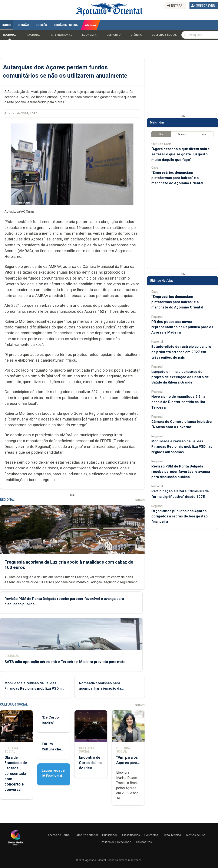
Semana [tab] (182, 134)
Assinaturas (144, 842)
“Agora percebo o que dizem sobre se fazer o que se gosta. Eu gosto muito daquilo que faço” (181, 154)
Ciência (136, 35)
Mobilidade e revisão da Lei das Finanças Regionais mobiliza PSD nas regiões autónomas (35, 688)
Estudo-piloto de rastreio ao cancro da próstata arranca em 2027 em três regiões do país (181, 352)
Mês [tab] (204, 134)
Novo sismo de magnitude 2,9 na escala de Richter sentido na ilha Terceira (178, 402)
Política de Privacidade (116, 842)
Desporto (114, 35)
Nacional (33, 35)
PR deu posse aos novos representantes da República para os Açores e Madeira (182, 327)
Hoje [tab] (161, 134)
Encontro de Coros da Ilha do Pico (90, 763)
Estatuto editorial (86, 835)
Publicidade (110, 835)
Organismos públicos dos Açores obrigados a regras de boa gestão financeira (179, 516)
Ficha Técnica (172, 835)
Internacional (61, 35)
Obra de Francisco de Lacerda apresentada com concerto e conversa (16, 774)
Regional (10, 35)
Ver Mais (140, 500)
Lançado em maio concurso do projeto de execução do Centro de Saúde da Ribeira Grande (180, 377)
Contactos (151, 835)
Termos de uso (195, 835)
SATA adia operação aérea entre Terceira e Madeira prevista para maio (65, 662)
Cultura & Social (164, 35)
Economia (89, 35)
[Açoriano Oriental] (15, 846)
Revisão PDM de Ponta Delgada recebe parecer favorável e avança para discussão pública (181, 472)
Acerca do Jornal (59, 835)
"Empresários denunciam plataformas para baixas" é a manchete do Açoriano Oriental (177, 178)
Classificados (131, 835)
